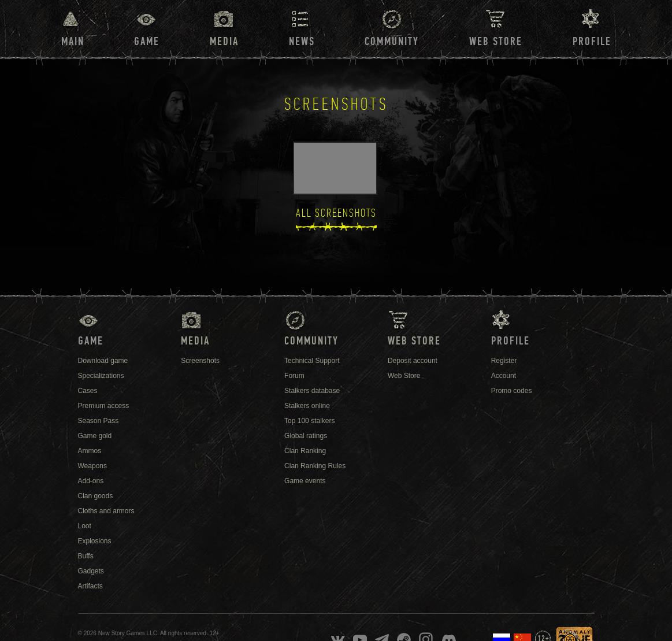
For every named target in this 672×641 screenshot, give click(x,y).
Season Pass (99, 421)
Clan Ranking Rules (315, 466)
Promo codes (512, 391)
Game (147, 42)
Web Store (496, 42)
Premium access (104, 406)
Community (392, 42)
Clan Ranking (305, 451)
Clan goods (96, 496)
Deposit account (413, 361)
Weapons (92, 466)
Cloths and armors (106, 511)
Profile (592, 42)
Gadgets (91, 571)
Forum (294, 376)
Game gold (95, 436)
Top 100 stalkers (309, 421)
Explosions (95, 541)
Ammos (90, 451)
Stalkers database (312, 391)
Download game (103, 361)
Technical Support (312, 361)
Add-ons (91, 481)
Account (504, 376)
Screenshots (200, 361)
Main (73, 42)
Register (504, 361)
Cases (88, 391)
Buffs (86, 556)
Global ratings (306, 436)
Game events (305, 481)
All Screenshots (336, 213)
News (302, 42)
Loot (85, 526)
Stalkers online (307, 406)
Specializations (101, 376)
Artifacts (90, 586)
